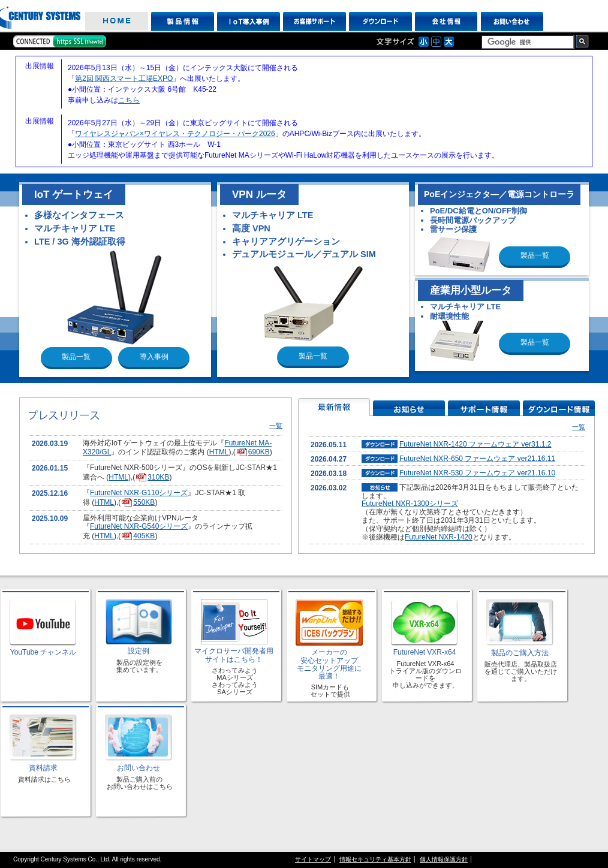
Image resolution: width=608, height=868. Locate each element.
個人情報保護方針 (444, 859)
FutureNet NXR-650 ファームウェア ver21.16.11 (477, 459)
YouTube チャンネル (43, 652)
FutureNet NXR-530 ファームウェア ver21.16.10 (477, 473)
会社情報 (446, 22)
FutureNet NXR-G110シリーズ (139, 493)
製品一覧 (76, 357)
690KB (253, 452)
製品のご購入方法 (520, 653)
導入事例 (154, 357)
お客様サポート (314, 22)
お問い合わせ (512, 22)
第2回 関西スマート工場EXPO (124, 79)
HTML (219, 452)
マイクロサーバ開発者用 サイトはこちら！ (234, 655)
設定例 (139, 651)
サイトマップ (313, 859)
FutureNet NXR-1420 (439, 537)
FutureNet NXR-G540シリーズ (139, 526)
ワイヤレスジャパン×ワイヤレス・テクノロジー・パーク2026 (175, 134)
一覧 (276, 426)
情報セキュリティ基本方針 (375, 859)
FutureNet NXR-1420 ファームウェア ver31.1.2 (475, 444)
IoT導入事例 (249, 22)
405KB (138, 536)
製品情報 (183, 22)
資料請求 (43, 768)
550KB (138, 502)
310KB (152, 477)
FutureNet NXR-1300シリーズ (410, 504)
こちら (129, 100)
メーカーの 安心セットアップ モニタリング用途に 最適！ (329, 664)
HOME (117, 22)
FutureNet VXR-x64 (425, 652)
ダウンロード (380, 22)
